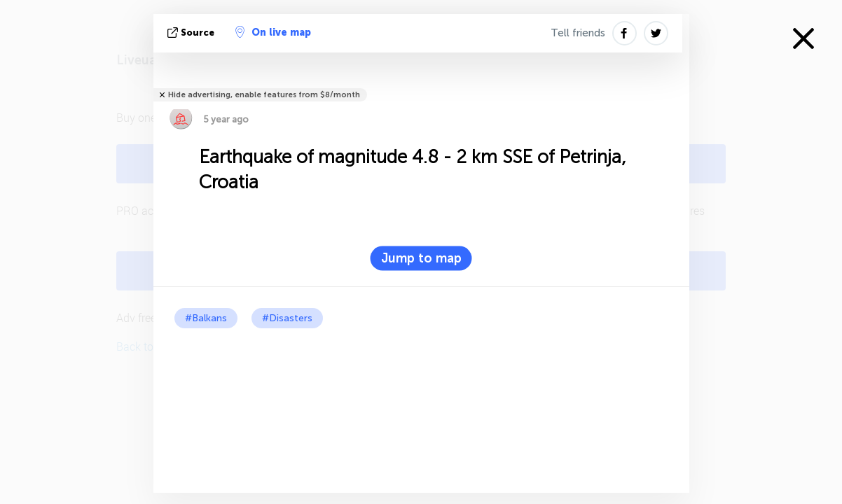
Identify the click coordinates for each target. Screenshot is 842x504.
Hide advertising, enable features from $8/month (264, 95)
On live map (273, 32)
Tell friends (578, 33)
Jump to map (421, 258)
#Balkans (206, 318)
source (192, 33)
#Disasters (287, 318)
